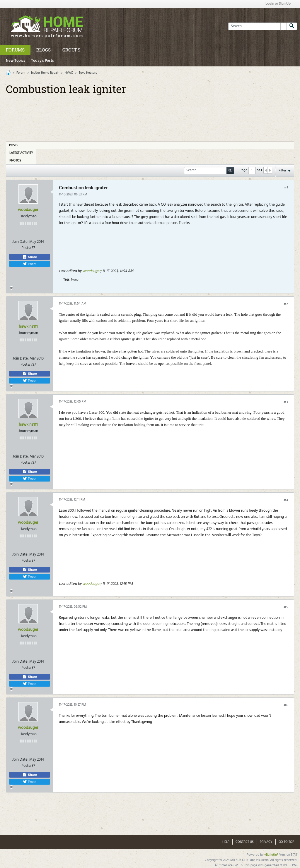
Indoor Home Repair (45, 73)
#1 (286, 188)
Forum (21, 73)
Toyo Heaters (88, 73)
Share (30, 257)
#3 (286, 402)
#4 (286, 500)
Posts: (26, 248)
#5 (286, 607)
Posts (14, 145)
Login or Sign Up (278, 4)
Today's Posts (42, 61)
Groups (71, 50)
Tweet (30, 264)
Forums (15, 50)
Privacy (266, 842)
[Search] (257, 26)
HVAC (69, 73)
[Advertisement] (150, 116)
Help (226, 842)
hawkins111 (28, 327)
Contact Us (245, 842)
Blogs (44, 50)
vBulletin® (271, 855)
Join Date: (20, 242)
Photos (15, 161)
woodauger (28, 210)
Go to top (286, 842)
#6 (286, 705)
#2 (286, 304)
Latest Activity (21, 153)
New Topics (16, 61)
